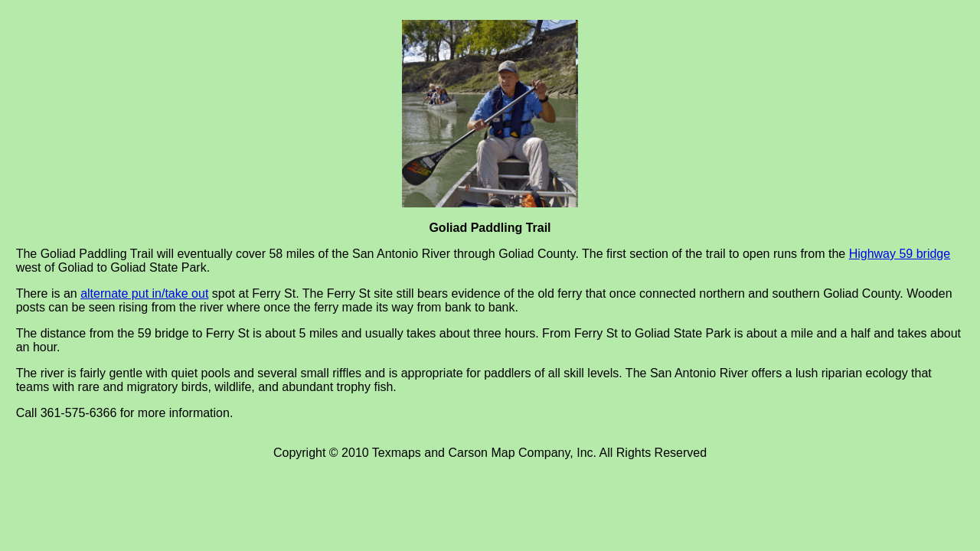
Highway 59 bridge (900, 254)
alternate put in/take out (144, 293)
